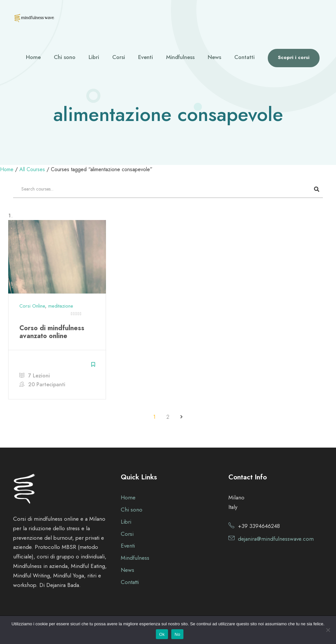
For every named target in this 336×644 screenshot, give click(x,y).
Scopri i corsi (294, 57)
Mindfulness (180, 57)
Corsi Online (32, 306)
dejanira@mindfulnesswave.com (276, 539)
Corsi (119, 57)
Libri (94, 57)
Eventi (146, 57)
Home (33, 57)
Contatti (244, 57)
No (177, 634)
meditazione (61, 306)
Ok (162, 634)
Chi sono (65, 57)
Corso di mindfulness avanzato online (52, 332)
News (214, 57)
